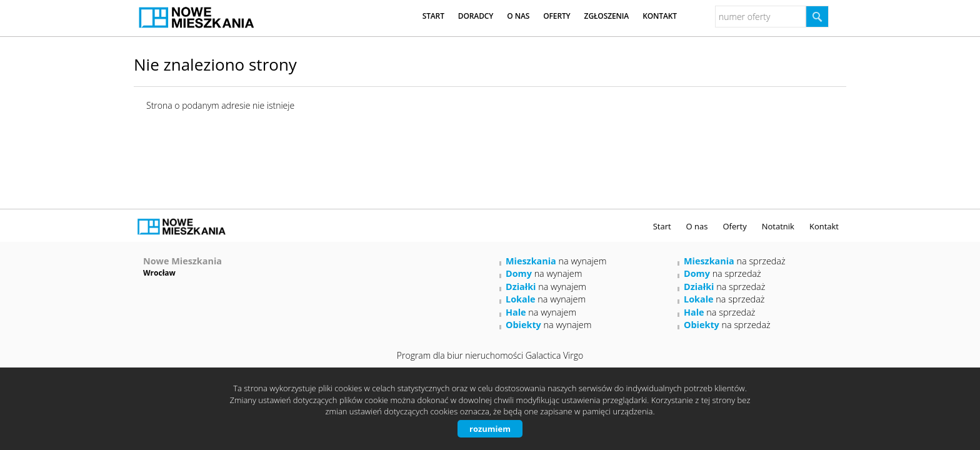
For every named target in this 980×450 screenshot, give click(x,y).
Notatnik (778, 226)
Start (433, 16)
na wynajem (556, 261)
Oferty (557, 16)
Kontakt (660, 16)
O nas (518, 16)
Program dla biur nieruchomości (461, 355)
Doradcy (476, 16)
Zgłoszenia (607, 16)
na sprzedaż (735, 261)
